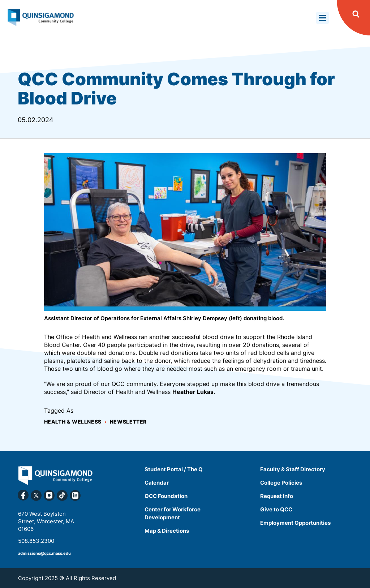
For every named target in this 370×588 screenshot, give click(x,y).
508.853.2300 (36, 541)
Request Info (277, 496)
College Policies (281, 483)
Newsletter (128, 422)
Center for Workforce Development (173, 513)
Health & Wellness (73, 422)
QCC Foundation (166, 496)
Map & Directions (167, 531)
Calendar (157, 483)
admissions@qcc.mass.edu (44, 553)
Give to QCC (276, 509)
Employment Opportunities (295, 523)
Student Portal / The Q (174, 469)
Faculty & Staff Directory (293, 469)
